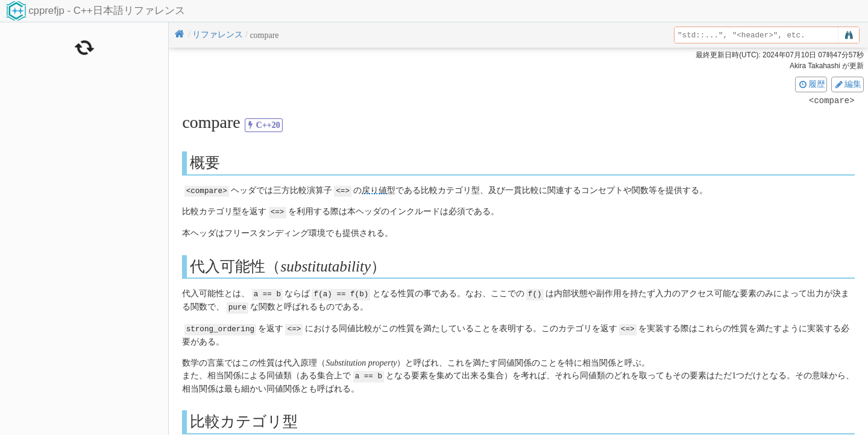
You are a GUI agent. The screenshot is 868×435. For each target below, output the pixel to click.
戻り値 (374, 190)
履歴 (811, 84)
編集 (848, 84)
